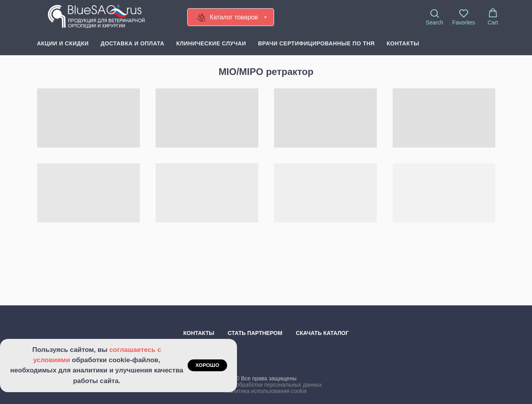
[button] (434, 17)
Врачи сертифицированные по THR (316, 43)
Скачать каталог (322, 333)
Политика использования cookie (266, 391)
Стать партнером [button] (255, 333)
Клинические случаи (211, 43)
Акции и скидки (63, 43)
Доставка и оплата (133, 43)
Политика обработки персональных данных (266, 385)
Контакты (403, 43)
